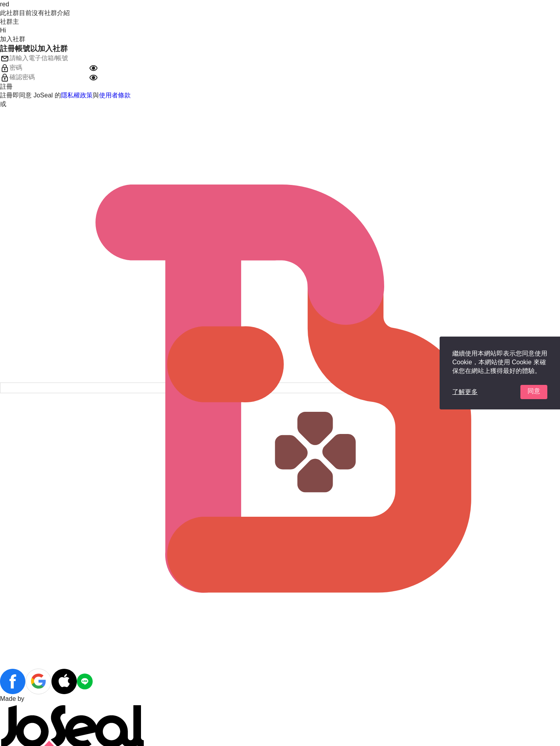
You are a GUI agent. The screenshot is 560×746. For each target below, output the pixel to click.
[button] (93, 68)
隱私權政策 (77, 95)
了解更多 (465, 392)
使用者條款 (115, 95)
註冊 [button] (6, 87)
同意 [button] (534, 391)
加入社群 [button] (13, 39)
